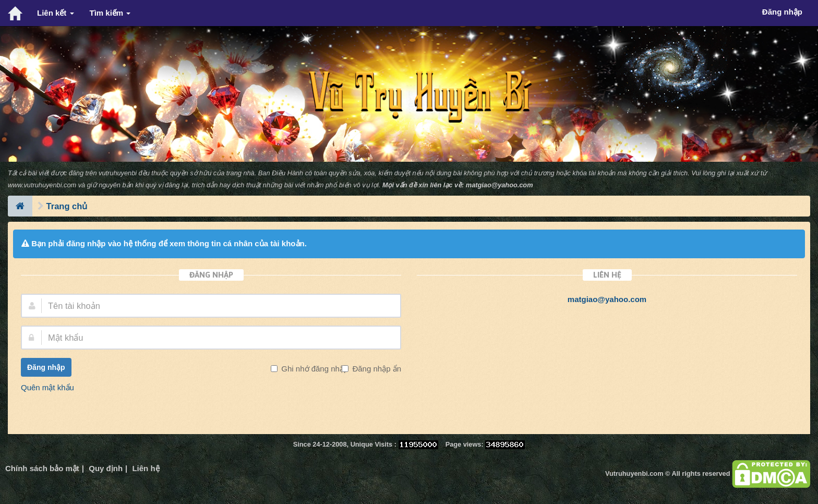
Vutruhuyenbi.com (634, 473)
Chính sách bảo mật (42, 468)
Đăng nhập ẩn (376, 369)
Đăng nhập (46, 367)
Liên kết (56, 13)
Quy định (106, 468)
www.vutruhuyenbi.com (42, 185)
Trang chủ (67, 206)
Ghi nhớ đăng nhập (314, 369)
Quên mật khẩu (47, 387)
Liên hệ (146, 468)
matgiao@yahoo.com (500, 185)
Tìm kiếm (110, 13)
